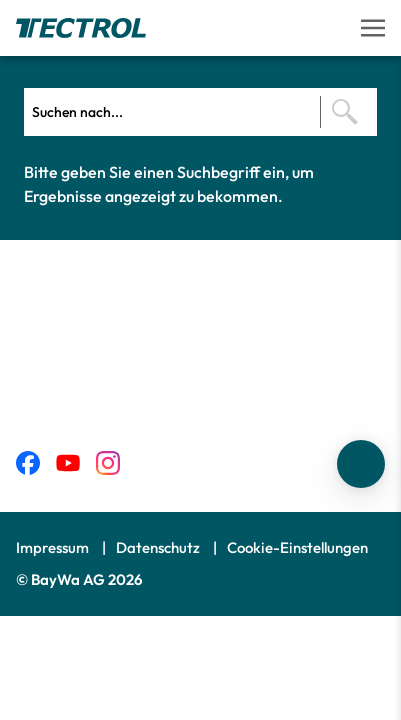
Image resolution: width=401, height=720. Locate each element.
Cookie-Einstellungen (297, 547)
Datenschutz (159, 547)
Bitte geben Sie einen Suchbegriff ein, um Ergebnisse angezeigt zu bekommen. (169, 184)
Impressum (54, 547)
